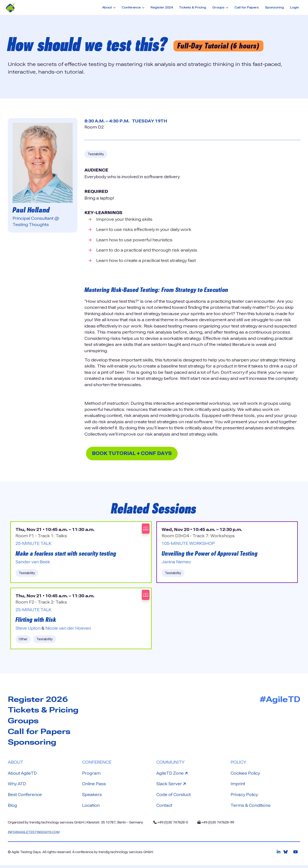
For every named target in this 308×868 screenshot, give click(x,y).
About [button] (107, 7)
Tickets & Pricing (192, 7)
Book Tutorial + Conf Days (136, 454)
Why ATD (17, 786)
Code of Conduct (174, 797)
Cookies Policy (246, 775)
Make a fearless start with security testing (68, 554)
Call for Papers (247, 7)
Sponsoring (274, 7)
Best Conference (25, 797)
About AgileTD (23, 775)
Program (91, 775)
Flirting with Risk (37, 621)
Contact (165, 808)
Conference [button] (132, 7)
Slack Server (172, 786)
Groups (24, 722)
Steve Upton (28, 629)
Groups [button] (219, 7)
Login (295, 7)
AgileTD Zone (173, 775)
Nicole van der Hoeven (69, 629)
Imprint (238, 786)
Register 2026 (39, 701)
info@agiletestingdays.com (34, 835)
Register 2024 (162, 7)
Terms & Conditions (251, 808)
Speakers (92, 797)
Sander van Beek (33, 563)
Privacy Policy (245, 797)
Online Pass (94, 786)
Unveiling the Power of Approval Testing (211, 554)
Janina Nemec (177, 563)
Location (91, 808)
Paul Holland (31, 210)
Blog (13, 808)
